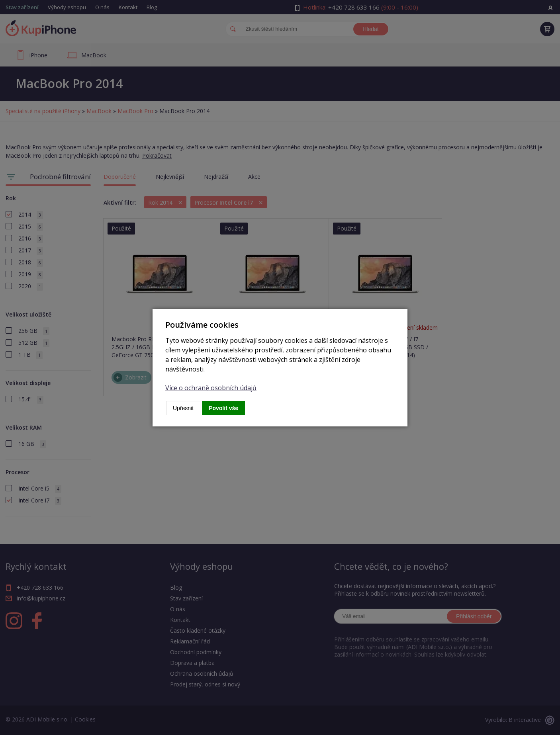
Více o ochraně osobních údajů (211, 388)
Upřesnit (183, 408)
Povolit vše (223, 408)
